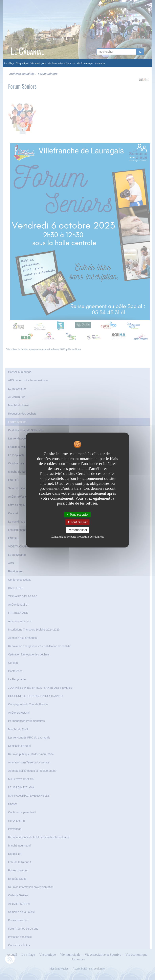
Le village (9, 63)
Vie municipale (38, 63)
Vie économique (85, 63)
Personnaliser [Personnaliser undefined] (77, 530)
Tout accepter (77, 515)
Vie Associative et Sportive (61, 63)
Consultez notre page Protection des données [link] (78, 537)
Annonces (100, 63)
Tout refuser (77, 522)
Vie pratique (22, 63)
